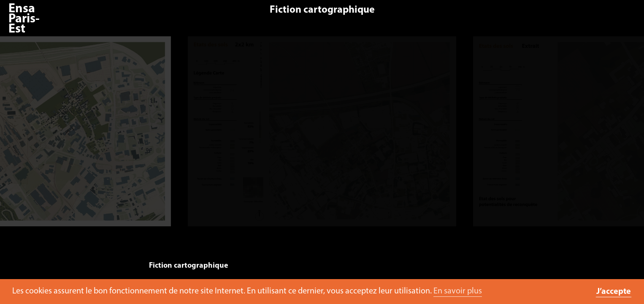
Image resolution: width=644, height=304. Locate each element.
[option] (322, 136)
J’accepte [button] (614, 292)
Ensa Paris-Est (24, 19)
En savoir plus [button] (458, 291)
